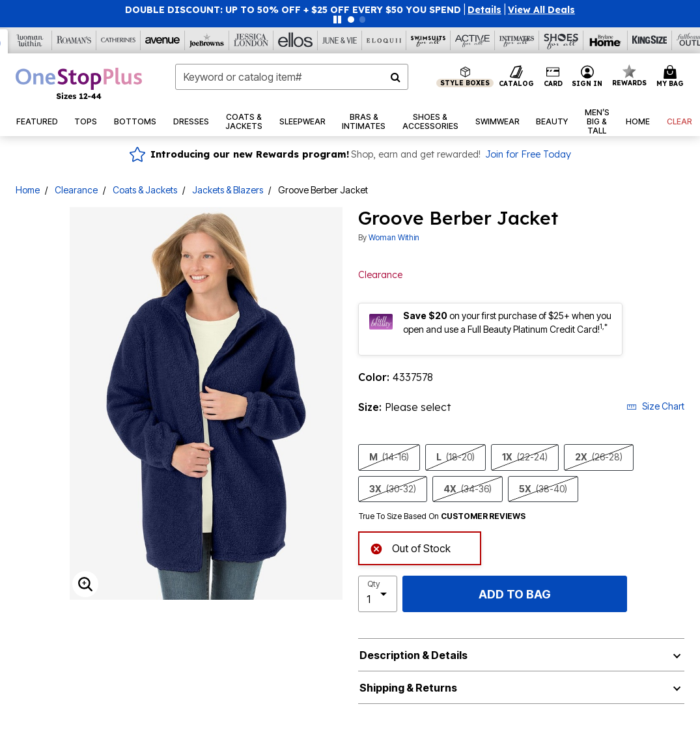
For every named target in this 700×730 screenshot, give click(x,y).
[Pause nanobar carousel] (337, 20)
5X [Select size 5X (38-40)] (543, 489)
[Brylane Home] (606, 40)
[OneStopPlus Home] (79, 83)
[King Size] (650, 40)
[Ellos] (296, 40)
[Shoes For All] (561, 40)
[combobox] (292, 77)
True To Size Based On (442, 516)
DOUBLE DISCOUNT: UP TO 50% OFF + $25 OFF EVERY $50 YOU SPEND (293, 10)
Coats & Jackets (145, 190)
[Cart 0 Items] (672, 77)
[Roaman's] (74, 40)
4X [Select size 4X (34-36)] (468, 489)
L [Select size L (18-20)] (455, 457)
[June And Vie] (340, 40)
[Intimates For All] (517, 40)
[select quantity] (378, 594)
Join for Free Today (528, 154)
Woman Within (394, 237)
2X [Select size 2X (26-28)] (599, 457)
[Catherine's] (119, 40)
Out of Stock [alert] (410, 547)
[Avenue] (163, 40)
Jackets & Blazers (228, 190)
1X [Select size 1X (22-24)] (525, 457)
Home (28, 190)
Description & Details (413, 655)
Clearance (76, 190)
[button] (484, 10)
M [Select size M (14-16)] (389, 457)
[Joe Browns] (207, 40)
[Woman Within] (30, 40)
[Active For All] (473, 40)
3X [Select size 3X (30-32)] (393, 489)
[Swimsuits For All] (428, 40)
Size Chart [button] (655, 406)
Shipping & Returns (408, 688)
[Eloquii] (384, 40)
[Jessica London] (251, 40)
